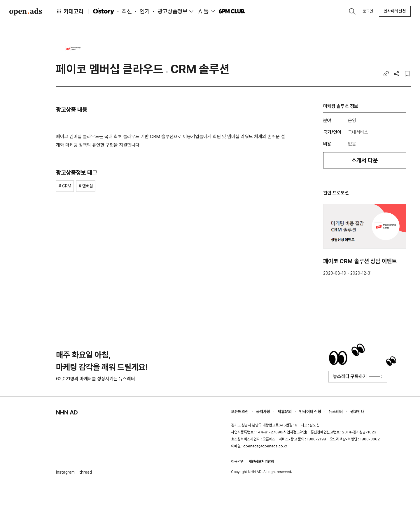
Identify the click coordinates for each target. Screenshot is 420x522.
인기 (145, 11)
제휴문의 (285, 412)
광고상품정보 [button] (172, 11)
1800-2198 (316, 439)
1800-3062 (370, 439)
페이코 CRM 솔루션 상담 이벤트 (360, 261)
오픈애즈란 (240, 412)
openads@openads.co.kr (265, 446)
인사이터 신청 (395, 11)
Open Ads (26, 12)
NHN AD (67, 412)
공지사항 (263, 412)
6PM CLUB (232, 11)
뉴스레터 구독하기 (358, 376)
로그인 (368, 11)
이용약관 (237, 462)
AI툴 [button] (203, 11)
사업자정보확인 (295, 432)
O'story (104, 11)
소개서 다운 (365, 160)
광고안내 (357, 412)
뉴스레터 (336, 412)
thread (86, 472)
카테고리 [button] (70, 11)
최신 (127, 11)
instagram (65, 472)
